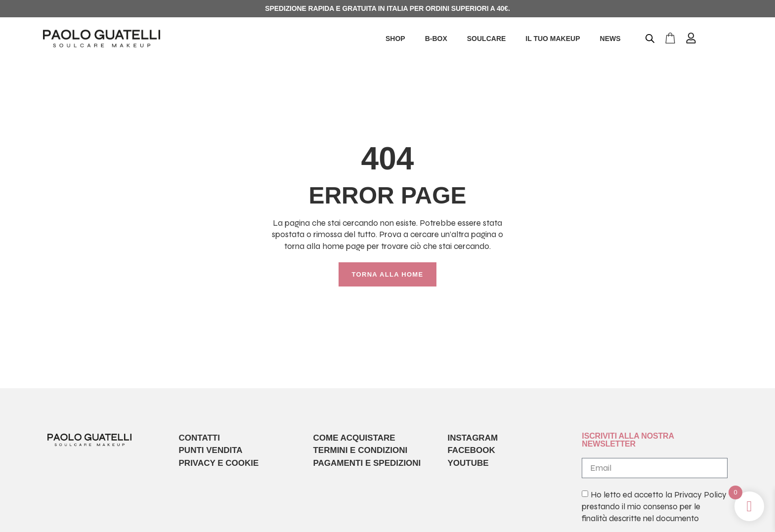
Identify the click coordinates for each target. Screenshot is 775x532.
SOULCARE (487, 39)
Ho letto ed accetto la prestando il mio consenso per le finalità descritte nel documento (654, 507)
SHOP (395, 39)
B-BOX (436, 39)
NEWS (610, 39)
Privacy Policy (700, 495)
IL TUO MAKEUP (553, 39)
